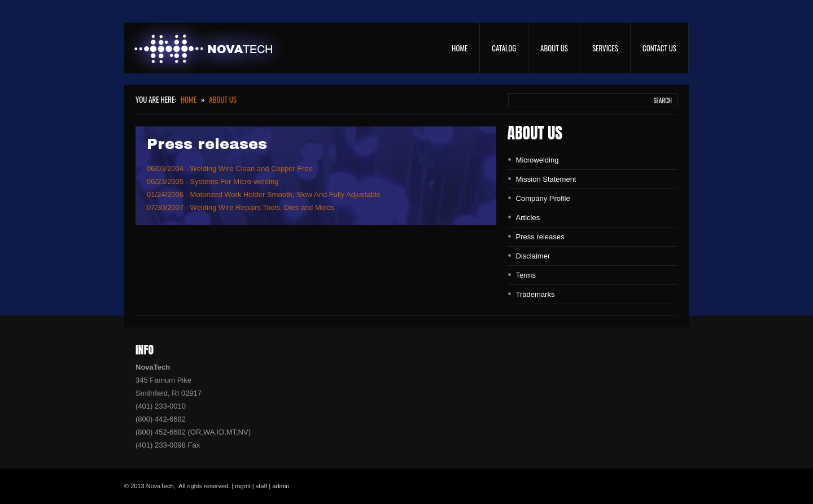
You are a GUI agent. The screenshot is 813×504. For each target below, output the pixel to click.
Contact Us (659, 48)
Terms (526, 275)
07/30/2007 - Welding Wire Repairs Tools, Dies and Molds (241, 207)
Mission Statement (546, 179)
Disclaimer (533, 256)
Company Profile (543, 198)
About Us (554, 48)
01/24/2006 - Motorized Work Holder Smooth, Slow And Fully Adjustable (264, 194)
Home (460, 48)
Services (605, 48)
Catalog (504, 48)
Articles (528, 218)
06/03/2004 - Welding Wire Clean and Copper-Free (230, 168)
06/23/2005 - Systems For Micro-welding (213, 181)
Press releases (540, 237)
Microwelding (537, 160)
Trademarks (536, 294)
